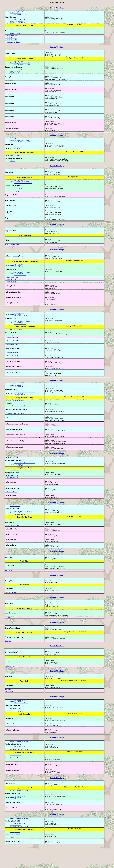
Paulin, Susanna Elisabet (23, 67)
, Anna (17, 76)
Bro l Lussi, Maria (10, 683)
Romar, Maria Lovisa (11, 609)
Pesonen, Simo (19, 12)
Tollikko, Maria (20, 24)
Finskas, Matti (15, 854)
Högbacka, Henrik (16, 161)
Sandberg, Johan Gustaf (11, 286)
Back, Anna (8, 706)
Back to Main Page (57, 8)
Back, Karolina (9, 708)
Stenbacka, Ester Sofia (11, 38)
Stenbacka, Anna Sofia (11, 348)
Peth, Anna (8, 634)
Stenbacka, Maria (16, 767)
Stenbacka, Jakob (16, 13)
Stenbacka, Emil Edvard (12, 363)
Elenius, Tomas (20, 64)
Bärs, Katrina (9, 587)
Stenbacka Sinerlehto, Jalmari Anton (15, 427)
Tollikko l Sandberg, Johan (19, 760)
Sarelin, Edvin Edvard (11, 507)
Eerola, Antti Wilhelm (17, 413)
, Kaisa (12, 167)
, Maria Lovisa (15, 860)
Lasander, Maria (15, 36)
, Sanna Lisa (14, 490)
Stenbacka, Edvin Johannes (13, 44)
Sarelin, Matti (15, 471)
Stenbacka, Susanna (21, 15)
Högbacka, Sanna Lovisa (12, 252)
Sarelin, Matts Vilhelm (11, 492)
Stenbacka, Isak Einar (11, 40)
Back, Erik (18, 726)
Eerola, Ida (8, 657)
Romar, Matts (14, 485)
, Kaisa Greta (14, 542)
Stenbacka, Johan (16, 719)
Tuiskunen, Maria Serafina (19, 419)
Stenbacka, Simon (16, 775)
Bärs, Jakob (14, 536)
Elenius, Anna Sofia (17, 22)
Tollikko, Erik (20, 73)
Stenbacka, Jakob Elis (11, 42)
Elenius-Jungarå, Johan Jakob (24, 21)
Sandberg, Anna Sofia (11, 288)
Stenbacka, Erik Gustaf (11, 356)
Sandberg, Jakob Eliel (11, 290)
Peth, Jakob (14, 30)
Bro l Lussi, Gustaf (17, 340)
